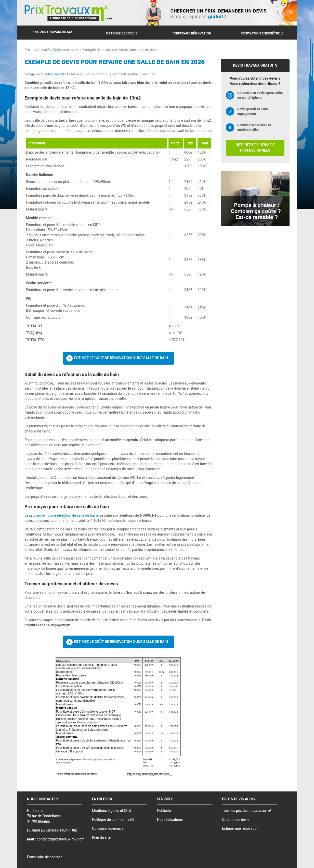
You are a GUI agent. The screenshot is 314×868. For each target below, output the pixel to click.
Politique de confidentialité (113, 820)
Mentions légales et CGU (112, 811)
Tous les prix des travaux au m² (247, 811)
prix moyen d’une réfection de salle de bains (64, 516)
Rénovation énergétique (262, 33)
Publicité (164, 811)
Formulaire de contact (44, 857)
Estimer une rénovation (240, 829)
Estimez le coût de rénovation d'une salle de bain (121, 358)
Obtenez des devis (122, 33)
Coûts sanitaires (66, 50)
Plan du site (101, 838)
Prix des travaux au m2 (52, 32)
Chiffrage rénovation (192, 33)
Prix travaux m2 (37, 50)
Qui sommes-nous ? (108, 829)
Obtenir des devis (236, 820)
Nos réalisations (170, 820)
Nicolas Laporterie (55, 74)
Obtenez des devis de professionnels (255, 148)
